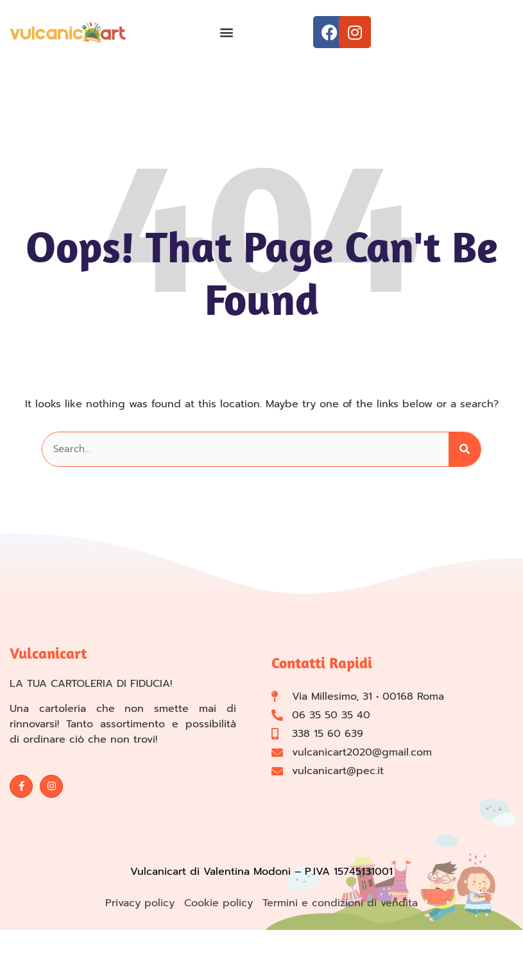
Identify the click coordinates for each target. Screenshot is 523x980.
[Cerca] (465, 449)
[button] (226, 32)
